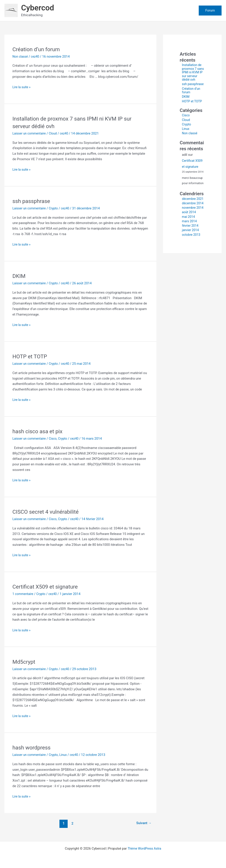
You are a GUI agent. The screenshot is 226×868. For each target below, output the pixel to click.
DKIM (19, 276)
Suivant (143, 823)
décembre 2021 (189, 208)
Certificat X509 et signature (47, 587)
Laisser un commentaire (30, 133)
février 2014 (191, 244)
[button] (210, 11)
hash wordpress (33, 747)
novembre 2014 (189, 224)
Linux (66, 755)
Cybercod (38, 8)
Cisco (55, 439)
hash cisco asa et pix (39, 431)
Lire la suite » (22, 87)
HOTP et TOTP (31, 356)
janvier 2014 (191, 248)
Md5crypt (25, 662)
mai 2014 (189, 235)
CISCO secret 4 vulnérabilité (48, 512)
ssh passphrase (33, 201)
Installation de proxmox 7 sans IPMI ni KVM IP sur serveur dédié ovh (192, 74)
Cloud (56, 133)
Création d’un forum (38, 49)
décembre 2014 (189, 216)
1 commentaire (24, 594)
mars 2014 (190, 239)
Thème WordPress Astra (144, 848)
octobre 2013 (192, 253)
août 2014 (189, 230)
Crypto (56, 208)
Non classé (21, 57)
